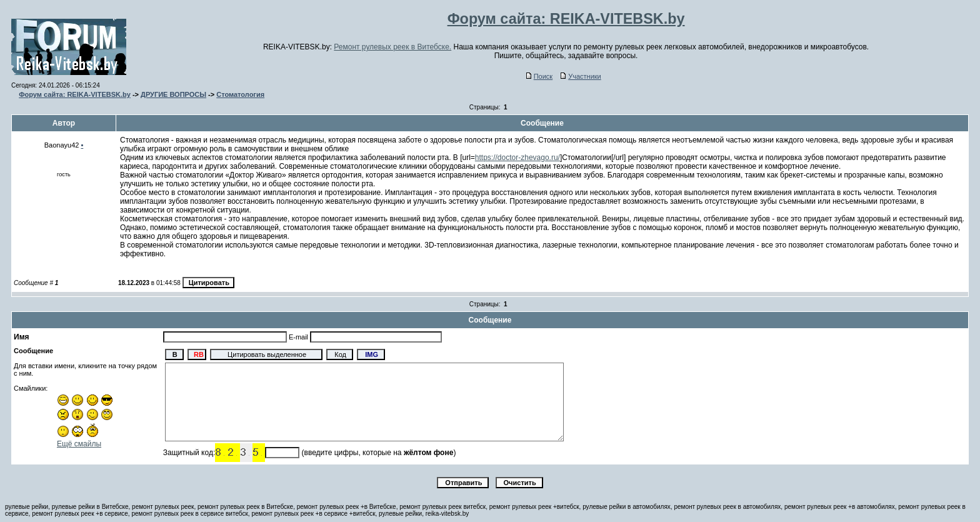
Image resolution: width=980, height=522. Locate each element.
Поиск (539, 76)
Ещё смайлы (79, 444)
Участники (581, 76)
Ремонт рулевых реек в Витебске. (392, 47)
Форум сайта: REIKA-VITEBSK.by (75, 94)
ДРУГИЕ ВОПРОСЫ (173, 94)
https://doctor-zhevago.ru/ (517, 158)
